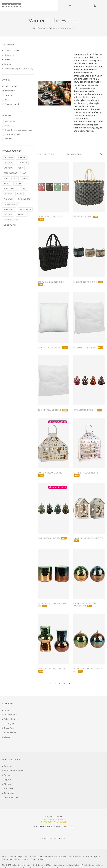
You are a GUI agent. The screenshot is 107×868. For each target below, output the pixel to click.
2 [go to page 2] (50, 683)
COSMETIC (9, 163)
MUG (6, 178)
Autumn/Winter (13, 134)
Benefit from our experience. (19, 130)
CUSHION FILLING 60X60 (53, 410)
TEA (15, 178)
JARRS (18, 183)
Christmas (9, 55)
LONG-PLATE (10, 225)
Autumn (8, 64)
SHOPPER (23, 163)
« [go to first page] (40, 683)
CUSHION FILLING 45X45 (88, 347)
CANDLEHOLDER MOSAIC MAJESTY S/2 (85, 605)
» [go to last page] (70, 683)
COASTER (8, 215)
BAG (24, 189)
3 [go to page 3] (55, 683)
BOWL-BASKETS (11, 220)
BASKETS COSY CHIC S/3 (88, 282)
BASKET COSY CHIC (86, 217)
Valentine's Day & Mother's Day (18, 69)
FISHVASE (8, 199)
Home (35, 28)
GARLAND (8, 157)
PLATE (25, 178)
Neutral (9, 139)
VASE (20, 194)
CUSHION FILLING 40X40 (53, 347)
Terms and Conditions (14, 771)
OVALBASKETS (24, 199)
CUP (24, 173)
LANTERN (8, 168)
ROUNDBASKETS (11, 204)
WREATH (22, 157)
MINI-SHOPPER (11, 189)
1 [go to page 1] (45, 683)
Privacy (7, 775)
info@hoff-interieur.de (54, 822)
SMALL (7, 183)
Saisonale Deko (46, 28)
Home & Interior (11, 51)
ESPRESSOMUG (11, 173)
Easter (7, 60)
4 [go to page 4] (60, 683)
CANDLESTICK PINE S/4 (88, 410)
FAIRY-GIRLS (25, 209)
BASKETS (22, 215)
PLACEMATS (9, 209)
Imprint (7, 779)
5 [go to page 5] (65, 683)
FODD (20, 168)
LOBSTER (8, 194)
